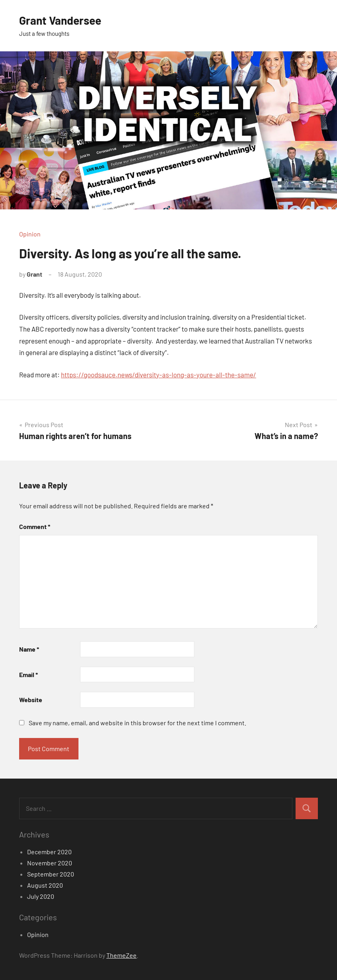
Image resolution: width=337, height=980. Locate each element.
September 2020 (51, 874)
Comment (35, 526)
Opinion (30, 234)
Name (29, 649)
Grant (34, 274)
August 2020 (45, 885)
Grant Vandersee (60, 20)
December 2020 (49, 852)
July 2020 (41, 896)
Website (31, 700)
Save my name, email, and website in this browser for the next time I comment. (137, 723)
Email (28, 674)
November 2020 (50, 863)
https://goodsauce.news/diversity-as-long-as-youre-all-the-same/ (159, 375)
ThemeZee (121, 955)
